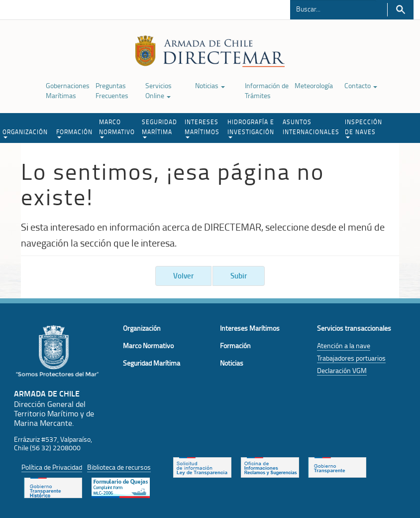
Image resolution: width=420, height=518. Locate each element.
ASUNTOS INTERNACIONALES (311, 127)
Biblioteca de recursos (119, 467)
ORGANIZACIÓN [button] (25, 133)
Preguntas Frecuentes (112, 90)
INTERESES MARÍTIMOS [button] (202, 128)
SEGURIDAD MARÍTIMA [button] (159, 128)
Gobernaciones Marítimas (68, 90)
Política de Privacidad (52, 467)
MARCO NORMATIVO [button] (117, 128)
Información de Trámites (267, 90)
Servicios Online (158, 90)
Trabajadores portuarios (351, 358)
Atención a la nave (344, 345)
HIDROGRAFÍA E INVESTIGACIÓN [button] (251, 128)
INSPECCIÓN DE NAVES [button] (364, 128)
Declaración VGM (342, 370)
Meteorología (314, 85)
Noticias (210, 85)
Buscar (400, 10)
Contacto (361, 85)
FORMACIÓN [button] (74, 133)
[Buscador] (333, 8)
